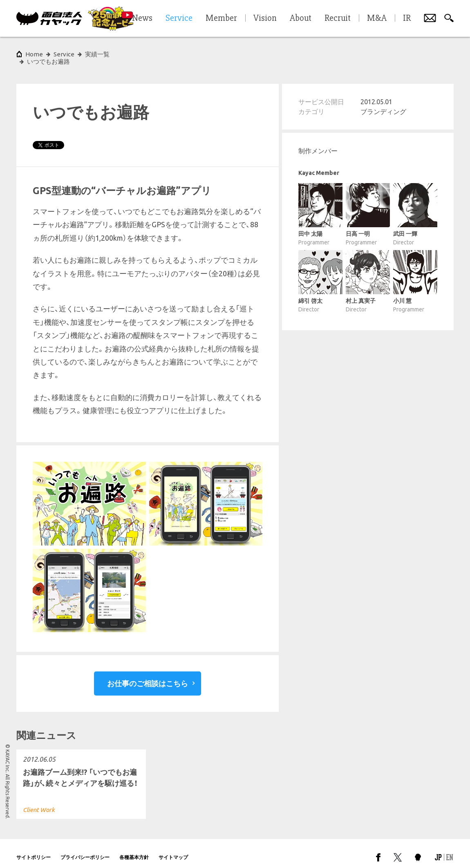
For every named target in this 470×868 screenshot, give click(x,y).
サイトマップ (173, 849)
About (301, 18)
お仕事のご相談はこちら (148, 676)
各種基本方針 (134, 849)
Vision (265, 18)
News (142, 18)
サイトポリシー (34, 849)
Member (221, 18)
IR (407, 18)
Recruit (338, 18)
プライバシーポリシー (85, 849)
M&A (377, 18)
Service (64, 54)
